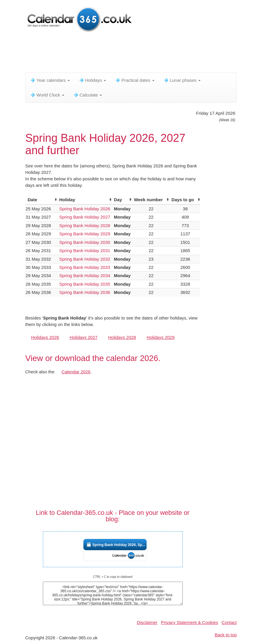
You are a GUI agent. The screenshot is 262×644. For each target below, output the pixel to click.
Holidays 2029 (161, 337)
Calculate (88, 95)
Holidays (93, 80)
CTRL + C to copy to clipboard (112, 577)
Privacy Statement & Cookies (189, 622)
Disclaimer (147, 622)
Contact (229, 622)
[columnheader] (41, 200)
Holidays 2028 (122, 337)
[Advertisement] (132, 54)
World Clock (47, 95)
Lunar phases (182, 80)
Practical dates (135, 80)
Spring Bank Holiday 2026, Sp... (119, 545)
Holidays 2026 (45, 337)
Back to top (226, 635)
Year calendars (50, 80)
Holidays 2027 (84, 337)
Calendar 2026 (76, 372)
